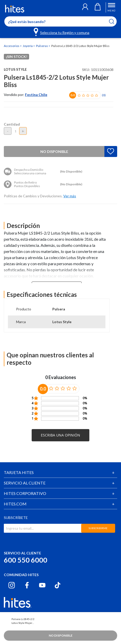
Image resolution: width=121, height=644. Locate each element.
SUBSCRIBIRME (98, 528)
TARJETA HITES (19, 472)
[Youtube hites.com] (42, 585)
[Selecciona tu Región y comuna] (62, 32)
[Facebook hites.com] (27, 585)
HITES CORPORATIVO (25, 493)
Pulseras (42, 46)
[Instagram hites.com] (12, 585)
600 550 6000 (26, 560)
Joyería (28, 46)
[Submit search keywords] (115, 21)
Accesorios (12, 46)
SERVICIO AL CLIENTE (25, 483)
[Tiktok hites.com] (58, 585)
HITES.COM (15, 504)
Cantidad (12, 124)
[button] (85, 7)
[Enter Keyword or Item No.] (60, 21)
